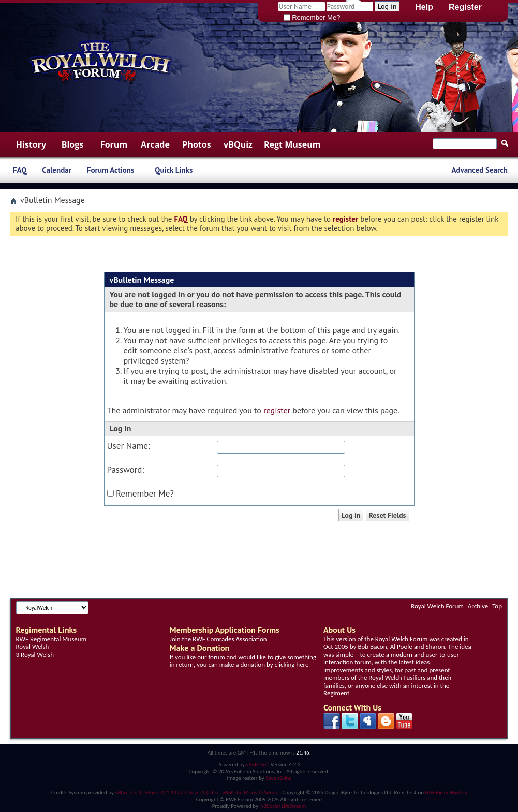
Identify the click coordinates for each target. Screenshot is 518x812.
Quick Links (174, 170)
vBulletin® (257, 765)
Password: (126, 470)
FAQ (20, 170)
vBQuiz (238, 144)
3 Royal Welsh (35, 654)
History (31, 144)
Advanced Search (479, 170)
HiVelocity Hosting (446, 793)
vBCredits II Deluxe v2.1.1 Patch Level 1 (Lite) (167, 793)
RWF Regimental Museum (51, 639)
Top (497, 606)
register (277, 410)
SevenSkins (278, 778)
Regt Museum (292, 144)
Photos (196, 144)
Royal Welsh (33, 647)
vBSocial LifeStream (283, 806)
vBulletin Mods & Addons (252, 793)
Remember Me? (312, 17)
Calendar (57, 170)
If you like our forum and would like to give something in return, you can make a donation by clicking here (243, 661)
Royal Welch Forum (437, 606)
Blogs (73, 144)
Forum (114, 144)
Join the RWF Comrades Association (218, 639)
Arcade (155, 144)
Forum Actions (110, 170)
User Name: (129, 446)
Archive (478, 606)
